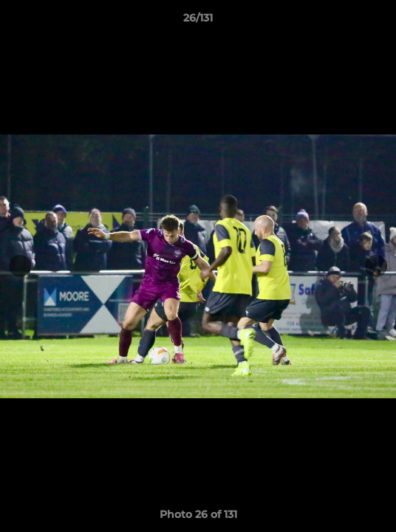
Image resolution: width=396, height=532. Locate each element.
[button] (378, 21)
